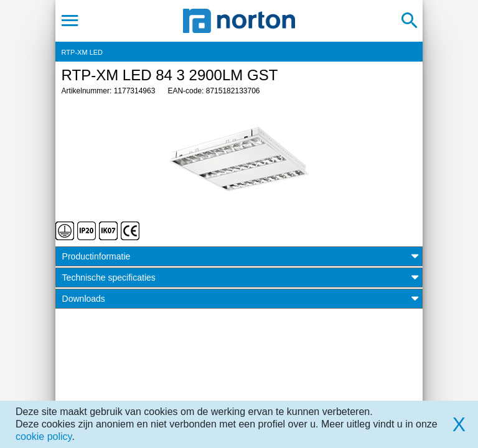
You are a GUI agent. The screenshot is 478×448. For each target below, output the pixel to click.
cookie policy (44, 436)
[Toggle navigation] (70, 21)
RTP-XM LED (82, 52)
